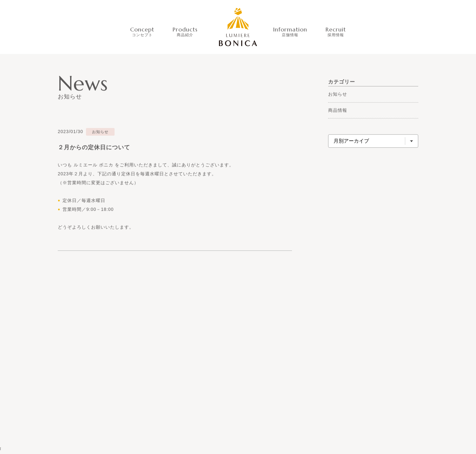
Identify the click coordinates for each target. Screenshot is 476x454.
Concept (142, 31)
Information (290, 31)
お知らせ (338, 94)
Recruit (336, 31)
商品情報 (338, 110)
